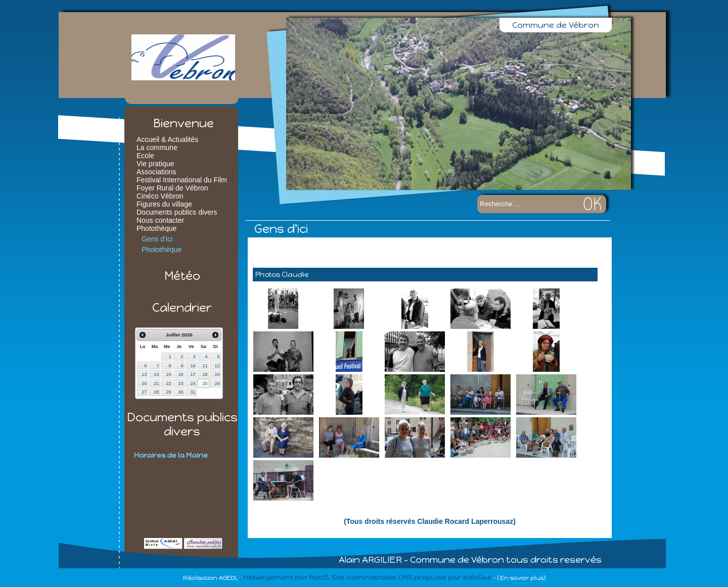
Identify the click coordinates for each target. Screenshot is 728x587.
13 (144, 374)
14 (156, 374)
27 (144, 392)
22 (168, 383)
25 (205, 383)
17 (193, 374)
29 (168, 392)
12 (217, 366)
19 (217, 374)
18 (205, 374)
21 (156, 383)
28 (156, 392)
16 (180, 374)
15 (168, 374)
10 (193, 366)
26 (217, 383)
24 (193, 383)
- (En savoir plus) (519, 578)
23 (180, 383)
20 (144, 383)
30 (180, 392)
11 (205, 366)
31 (193, 392)
